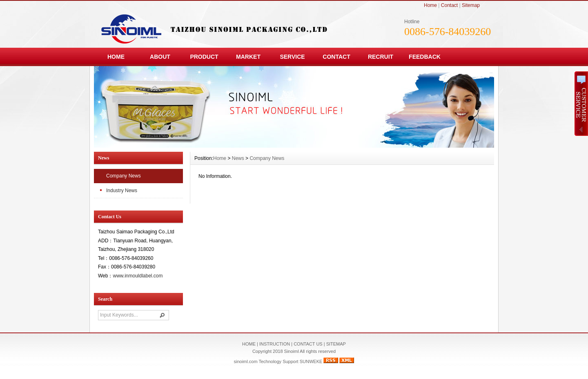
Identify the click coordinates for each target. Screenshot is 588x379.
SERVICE (292, 57)
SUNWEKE (311, 361)
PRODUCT (204, 57)
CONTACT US (308, 344)
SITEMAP (336, 344)
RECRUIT (381, 57)
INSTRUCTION (275, 344)
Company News (124, 176)
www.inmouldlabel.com (138, 276)
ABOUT (160, 57)
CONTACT (336, 57)
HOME (116, 57)
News (238, 158)
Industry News (122, 191)
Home (430, 5)
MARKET (248, 57)
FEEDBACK (425, 57)
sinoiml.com (246, 361)
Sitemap (471, 5)
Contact (449, 5)
